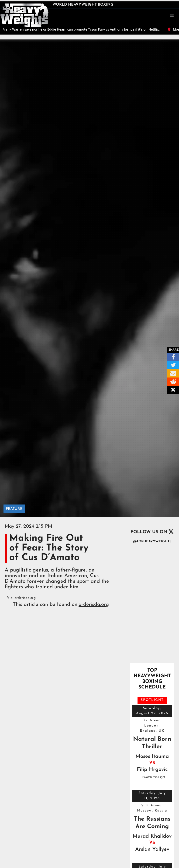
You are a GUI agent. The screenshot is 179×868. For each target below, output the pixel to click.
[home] (24, 15)
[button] (172, 15)
